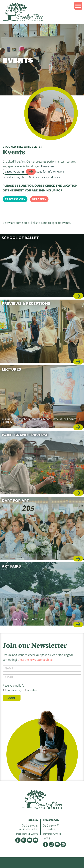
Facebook (18, 840)
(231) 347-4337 (30, 825)
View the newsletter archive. (35, 660)
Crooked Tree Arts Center (23, 12)
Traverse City (15, 199)
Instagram (24, 840)
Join (12, 698)
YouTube (30, 840)
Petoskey (39, 199)
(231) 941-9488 (51, 825)
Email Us (35, 840)
